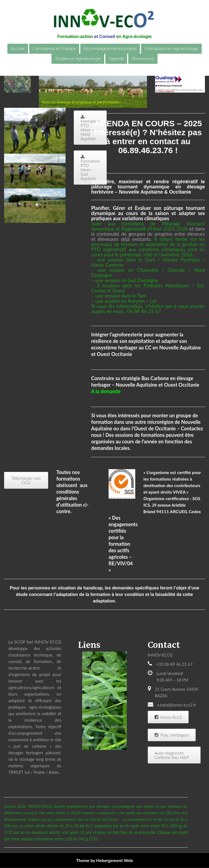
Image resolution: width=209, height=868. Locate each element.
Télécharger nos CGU (26, 480)
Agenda (116, 59)
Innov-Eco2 (168, 717)
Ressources (143, 59)
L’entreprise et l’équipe (54, 49)
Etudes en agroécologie (78, 59)
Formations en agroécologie (171, 49)
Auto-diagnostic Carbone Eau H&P (172, 755)
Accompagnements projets (110, 49)
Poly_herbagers (172, 735)
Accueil (18, 49)
